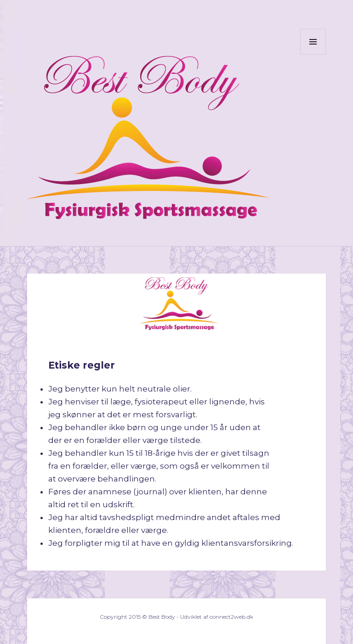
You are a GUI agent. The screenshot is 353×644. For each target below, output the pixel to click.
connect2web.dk (231, 617)
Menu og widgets (313, 54)
